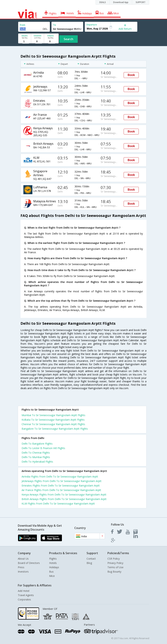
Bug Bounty (114, 572)
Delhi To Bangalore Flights (37, 444)
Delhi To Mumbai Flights (36, 457)
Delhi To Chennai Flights (36, 453)
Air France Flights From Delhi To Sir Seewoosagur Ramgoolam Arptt (61, 490)
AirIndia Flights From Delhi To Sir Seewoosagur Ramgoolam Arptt (60, 477)
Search (68, 39)
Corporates (24, 599)
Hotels (53, 563)
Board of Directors (29, 563)
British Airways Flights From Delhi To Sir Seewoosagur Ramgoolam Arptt (64, 499)
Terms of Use (115, 567)
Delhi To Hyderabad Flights (37, 462)
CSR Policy (114, 559)
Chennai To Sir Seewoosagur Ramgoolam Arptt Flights (53, 424)
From (22, 25)
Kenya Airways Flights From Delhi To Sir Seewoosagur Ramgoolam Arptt (64, 495)
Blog (89, 563)
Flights (53, 559)
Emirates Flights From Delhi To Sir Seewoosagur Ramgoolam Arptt (61, 486)
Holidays (54, 567)
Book (131, 75)
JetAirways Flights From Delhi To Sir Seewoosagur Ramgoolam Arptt (62, 481)
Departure (92, 25)
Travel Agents (26, 595)
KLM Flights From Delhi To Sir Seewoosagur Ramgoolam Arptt (58, 504)
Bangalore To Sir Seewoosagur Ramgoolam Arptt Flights (55, 429)
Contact (91, 559)
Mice (52, 576)
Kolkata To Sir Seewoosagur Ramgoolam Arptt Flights (53, 420)
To (55, 25)
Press (21, 567)
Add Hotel (24, 591)
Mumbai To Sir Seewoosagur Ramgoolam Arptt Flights (53, 415)
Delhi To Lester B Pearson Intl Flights (43, 448)
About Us (23, 559)
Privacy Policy (115, 563)
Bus (51, 572)
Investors (23, 572)
